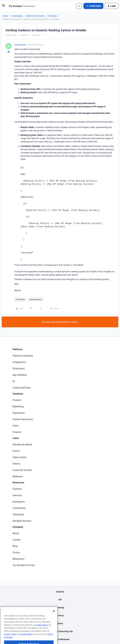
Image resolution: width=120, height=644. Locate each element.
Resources (18, 482)
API (60, 600)
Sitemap (60, 607)
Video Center (20, 457)
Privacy (60, 615)
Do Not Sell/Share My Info (60, 631)
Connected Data (22, 388)
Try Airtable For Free (24, 565)
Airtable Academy (22, 444)
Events (16, 451)
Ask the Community (35, 16)
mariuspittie (20, 45)
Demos (16, 464)
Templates (18, 514)
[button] (3, 6)
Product (17, 400)
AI (14, 381)
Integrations (19, 362)
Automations (35, 299)
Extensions (19, 368)
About (16, 533)
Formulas (52, 16)
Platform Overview (23, 356)
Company (18, 527)
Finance (17, 432)
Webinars (18, 476)
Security (60, 592)
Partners (17, 489)
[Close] (54, 620)
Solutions (18, 394)
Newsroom (18, 559)
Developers (19, 502)
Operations (19, 413)
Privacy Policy (10, 642)
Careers (17, 540)
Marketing (18, 406)
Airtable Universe (22, 521)
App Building (20, 375)
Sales (16, 426)
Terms (60, 623)
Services (17, 495)
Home (5, 16)
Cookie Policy (42, 633)
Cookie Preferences (60, 639)
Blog (15, 546)
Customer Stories (22, 470)
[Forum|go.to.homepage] (22, 6)
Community (17, 16)
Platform (17, 349)
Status (16, 552)
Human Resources (23, 419)
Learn (16, 438)
